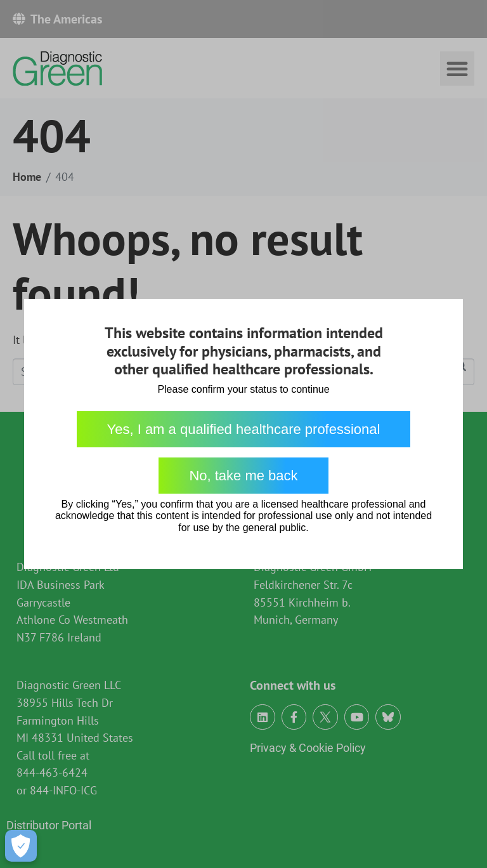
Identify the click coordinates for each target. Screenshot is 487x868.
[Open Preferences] (21, 846)
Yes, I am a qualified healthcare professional (244, 429)
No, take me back (243, 476)
